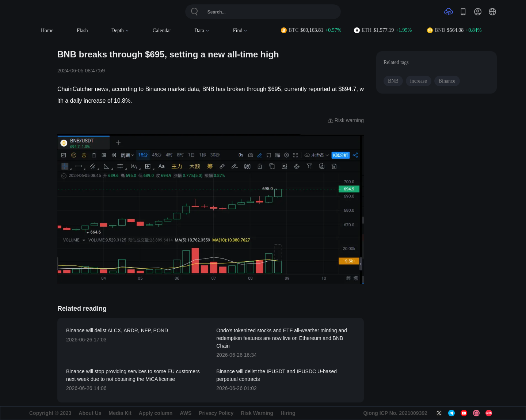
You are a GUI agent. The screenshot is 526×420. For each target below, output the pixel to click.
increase (419, 81)
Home (47, 31)
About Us (90, 413)
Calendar (162, 31)
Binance (447, 81)
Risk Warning (257, 413)
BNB (393, 81)
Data (202, 31)
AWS (186, 413)
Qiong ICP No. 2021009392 (395, 413)
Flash (82, 31)
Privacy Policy (216, 413)
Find (241, 31)
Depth (120, 31)
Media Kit (120, 413)
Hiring (288, 413)
